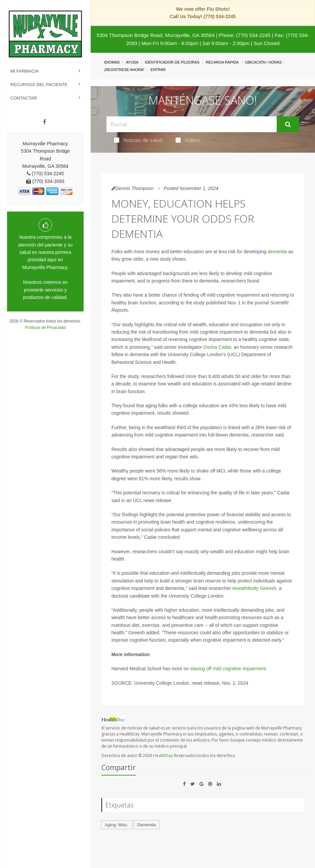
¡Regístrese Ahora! (124, 70)
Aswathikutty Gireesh (254, 588)
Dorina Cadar (217, 347)
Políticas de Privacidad (45, 328)
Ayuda (132, 62)
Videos (188, 140)
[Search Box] (192, 124)
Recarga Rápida (222, 62)
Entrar (158, 70)
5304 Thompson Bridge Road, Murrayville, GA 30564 (156, 35)
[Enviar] (288, 124)
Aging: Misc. (117, 825)
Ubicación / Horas (263, 62)
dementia (277, 252)
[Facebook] (44, 122)
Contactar (24, 98)
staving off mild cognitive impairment (228, 669)
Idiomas (112, 62)
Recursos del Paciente (39, 85)
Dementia (147, 825)
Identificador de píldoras (172, 62)
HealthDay (163, 756)
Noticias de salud (138, 140)
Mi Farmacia (25, 71)
